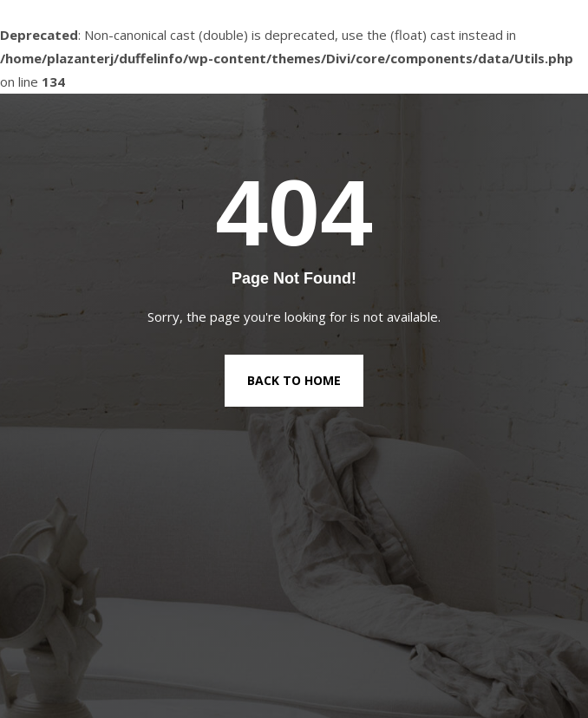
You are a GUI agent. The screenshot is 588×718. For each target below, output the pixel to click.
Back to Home (294, 380)
